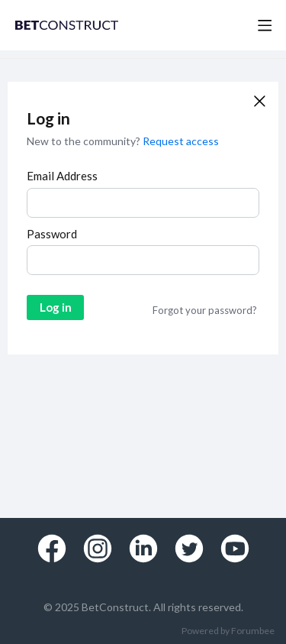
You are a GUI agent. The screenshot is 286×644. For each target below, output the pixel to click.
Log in (56, 307)
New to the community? (85, 141)
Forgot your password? (205, 310)
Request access (181, 141)
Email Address (62, 176)
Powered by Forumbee (228, 631)
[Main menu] (265, 25)
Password (52, 234)
